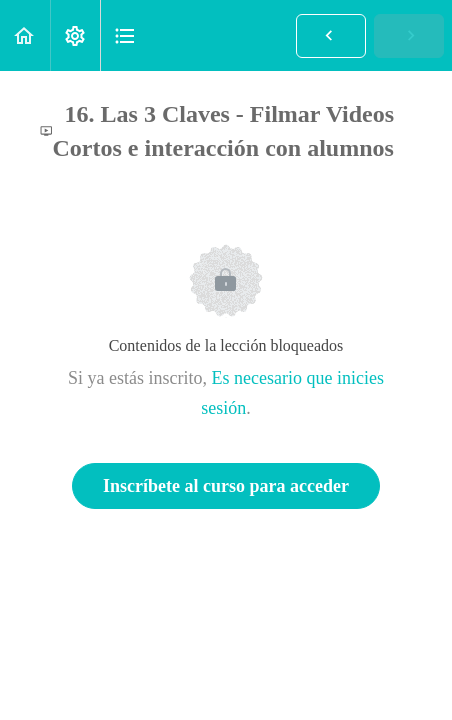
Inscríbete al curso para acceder (226, 486)
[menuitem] (75, 35)
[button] (25, 35)
